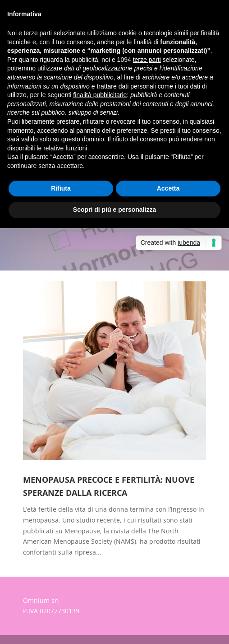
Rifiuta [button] (61, 188)
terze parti (147, 60)
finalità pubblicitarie (100, 95)
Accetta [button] (168, 188)
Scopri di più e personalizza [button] (114, 210)
